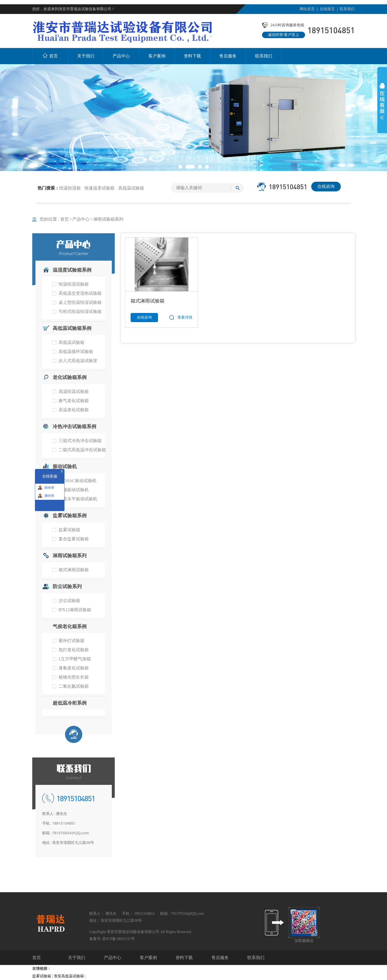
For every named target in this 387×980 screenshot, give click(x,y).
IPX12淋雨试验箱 (75, 610)
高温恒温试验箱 (74, 391)
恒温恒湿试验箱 (74, 284)
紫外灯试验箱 (71, 641)
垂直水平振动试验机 (78, 499)
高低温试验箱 (131, 188)
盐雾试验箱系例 (70, 516)
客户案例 (148, 958)
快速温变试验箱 (99, 188)
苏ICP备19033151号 (119, 939)
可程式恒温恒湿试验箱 (80, 312)
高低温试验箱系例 (72, 328)
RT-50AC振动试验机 (78, 481)
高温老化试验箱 (74, 410)
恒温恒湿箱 (70, 188)
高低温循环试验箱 (76, 351)
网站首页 (307, 9)
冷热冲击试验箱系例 (74, 427)
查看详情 (185, 317)
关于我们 (77, 958)
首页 (66, 219)
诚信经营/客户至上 (284, 35)
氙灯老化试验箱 (74, 650)
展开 (382, 101)
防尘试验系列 (67, 586)
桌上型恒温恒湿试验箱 (80, 302)
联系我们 (347, 9)
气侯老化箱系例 (70, 626)
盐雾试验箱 (69, 530)
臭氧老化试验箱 (74, 668)
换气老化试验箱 (74, 401)
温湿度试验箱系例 (72, 270)
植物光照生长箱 (74, 677)
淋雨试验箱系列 (108, 219)
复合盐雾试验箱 (74, 539)
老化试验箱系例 (70, 377)
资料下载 (184, 958)
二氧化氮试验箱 (74, 686)
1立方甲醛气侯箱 (75, 659)
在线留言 (327, 9)
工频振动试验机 (74, 490)
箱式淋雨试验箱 (74, 570)
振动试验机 (65, 467)
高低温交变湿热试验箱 (80, 293)
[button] (180, 167)
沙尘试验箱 (69, 601)
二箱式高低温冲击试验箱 (82, 450)
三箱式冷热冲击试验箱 (80, 441)
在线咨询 (326, 186)
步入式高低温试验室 (78, 361)
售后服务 (220, 958)
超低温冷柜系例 (70, 703)
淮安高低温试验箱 (69, 976)
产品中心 (81, 219)
